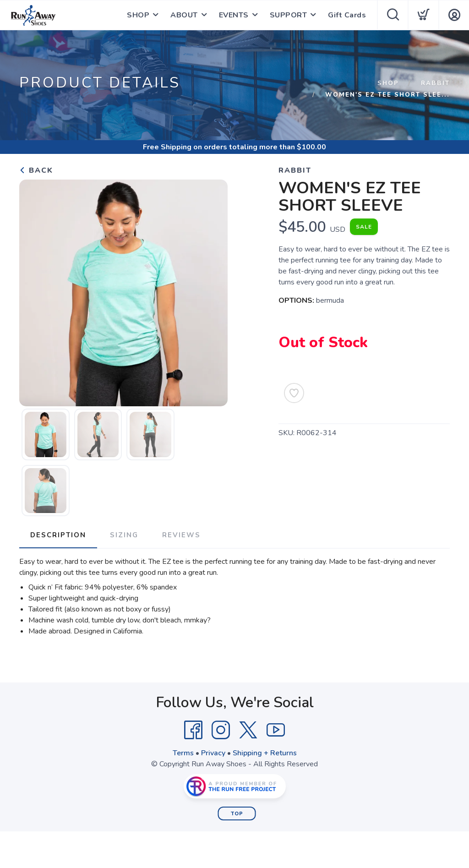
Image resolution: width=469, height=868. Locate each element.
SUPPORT (289, 15)
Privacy (213, 753)
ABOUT (184, 15)
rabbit (435, 83)
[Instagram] (221, 730)
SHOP (138, 15)
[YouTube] (276, 730)
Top (237, 814)
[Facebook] (193, 730)
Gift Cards (347, 15)
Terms (183, 753)
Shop (388, 83)
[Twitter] (248, 730)
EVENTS (234, 15)
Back (36, 170)
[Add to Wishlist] (294, 393)
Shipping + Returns (265, 753)
